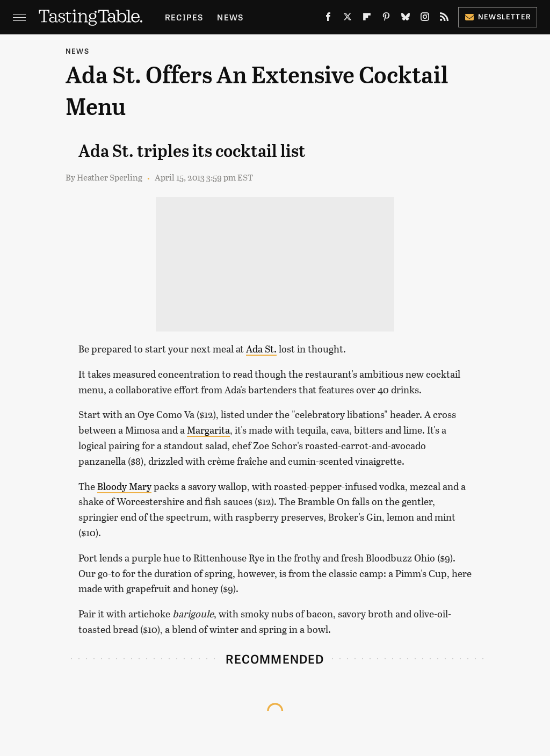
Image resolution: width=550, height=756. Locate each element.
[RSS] (444, 19)
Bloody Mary (124, 486)
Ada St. (261, 349)
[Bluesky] (406, 19)
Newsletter (498, 16)
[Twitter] (348, 19)
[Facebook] (328, 19)
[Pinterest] (386, 19)
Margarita (208, 430)
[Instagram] (425, 19)
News (230, 17)
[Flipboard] (367, 19)
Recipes (184, 17)
